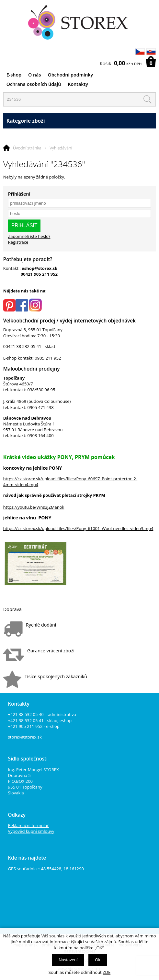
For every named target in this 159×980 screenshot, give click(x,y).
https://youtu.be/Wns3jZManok (34, 507)
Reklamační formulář (28, 825)
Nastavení (68, 960)
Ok (98, 960)
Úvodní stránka (27, 148)
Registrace (18, 242)
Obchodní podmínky (70, 75)
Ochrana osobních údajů (34, 84)
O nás (34, 75)
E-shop (14, 75)
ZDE (107, 972)
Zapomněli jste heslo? (29, 236)
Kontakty (78, 84)
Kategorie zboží (79, 121)
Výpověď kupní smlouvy (31, 831)
